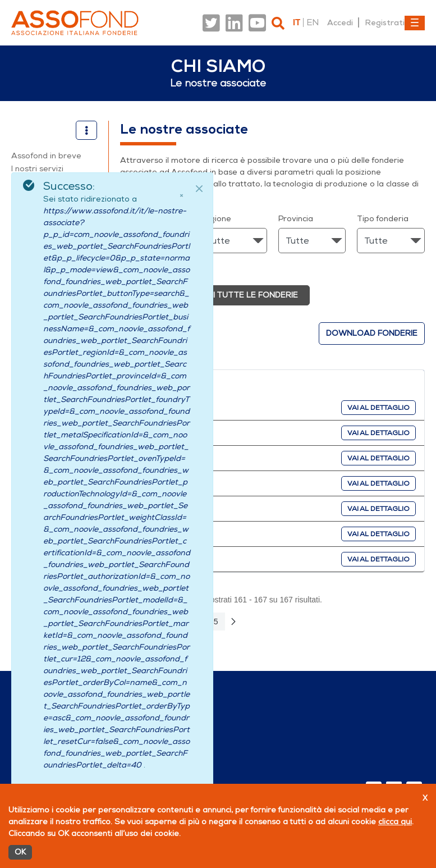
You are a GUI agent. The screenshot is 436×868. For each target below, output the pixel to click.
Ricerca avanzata (154, 268)
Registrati (385, 22)
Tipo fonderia (383, 219)
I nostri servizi (37, 169)
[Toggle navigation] (415, 23)
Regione (215, 219)
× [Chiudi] (181, 196)
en (313, 22)
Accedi (340, 22)
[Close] (199, 189)
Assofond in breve (46, 156)
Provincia (296, 219)
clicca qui (395, 822)
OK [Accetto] (20, 852)
